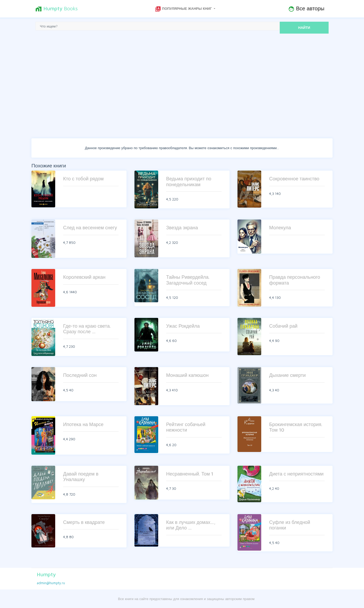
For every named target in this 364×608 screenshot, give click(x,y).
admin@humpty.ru (51, 583)
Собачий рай (283, 326)
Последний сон (80, 375)
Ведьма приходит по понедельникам (189, 182)
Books (57, 9)
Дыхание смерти (287, 375)
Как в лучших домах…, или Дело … (191, 525)
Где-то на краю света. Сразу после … (87, 329)
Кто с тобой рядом (83, 179)
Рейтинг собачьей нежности (186, 427)
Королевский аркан (84, 277)
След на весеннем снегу (90, 228)
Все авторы (306, 9)
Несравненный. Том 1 (190, 474)
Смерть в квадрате (84, 522)
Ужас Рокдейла (183, 326)
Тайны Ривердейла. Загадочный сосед (188, 280)
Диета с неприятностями (296, 474)
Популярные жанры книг (184, 9)
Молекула (280, 228)
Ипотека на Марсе (83, 424)
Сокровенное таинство (294, 179)
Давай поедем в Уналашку (81, 477)
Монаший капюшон (187, 375)
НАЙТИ (304, 28)
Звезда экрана (182, 228)
